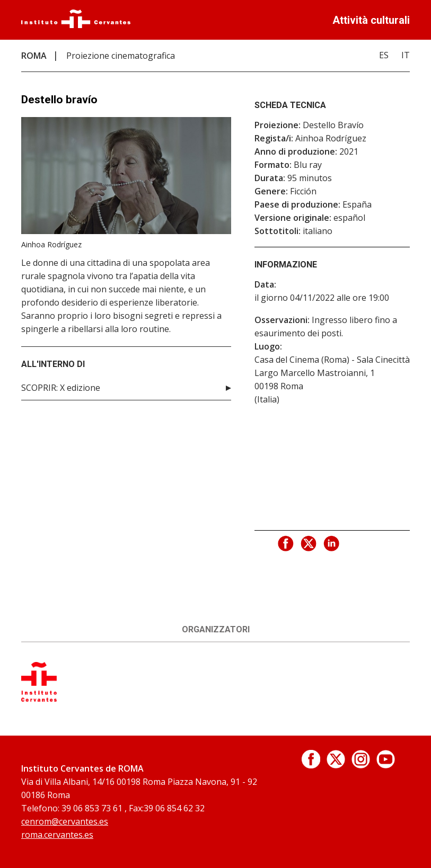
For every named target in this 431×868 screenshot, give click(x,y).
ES (384, 55)
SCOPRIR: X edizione (61, 388)
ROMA (34, 56)
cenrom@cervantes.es (65, 821)
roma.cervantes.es (57, 835)
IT (406, 55)
